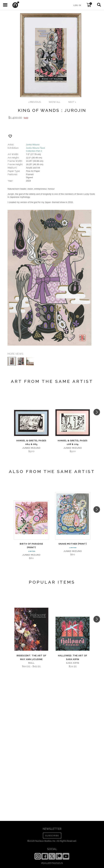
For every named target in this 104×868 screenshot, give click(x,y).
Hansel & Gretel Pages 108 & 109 (73, 442)
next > (72, 102)
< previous (34, 102)
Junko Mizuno (33, 145)
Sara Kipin (73, 663)
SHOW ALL (55, 102)
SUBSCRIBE (52, 836)
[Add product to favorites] (10, 136)
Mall (31, 663)
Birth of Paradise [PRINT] (31, 546)
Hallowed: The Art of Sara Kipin (73, 657)
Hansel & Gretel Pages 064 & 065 (31, 442)
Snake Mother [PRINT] (73, 544)
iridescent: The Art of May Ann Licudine (31, 657)
